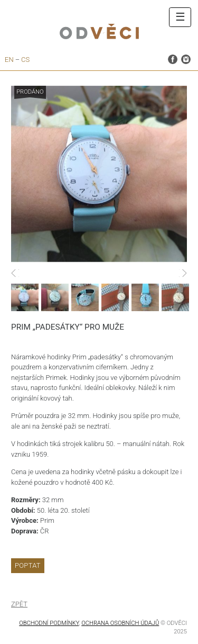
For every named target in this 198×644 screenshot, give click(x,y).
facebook (173, 58)
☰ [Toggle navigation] (180, 17)
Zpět (19, 604)
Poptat (28, 565)
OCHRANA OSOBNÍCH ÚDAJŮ (120, 623)
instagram (186, 58)
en (9, 60)
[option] (99, 174)
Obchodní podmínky (49, 623)
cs (25, 60)
